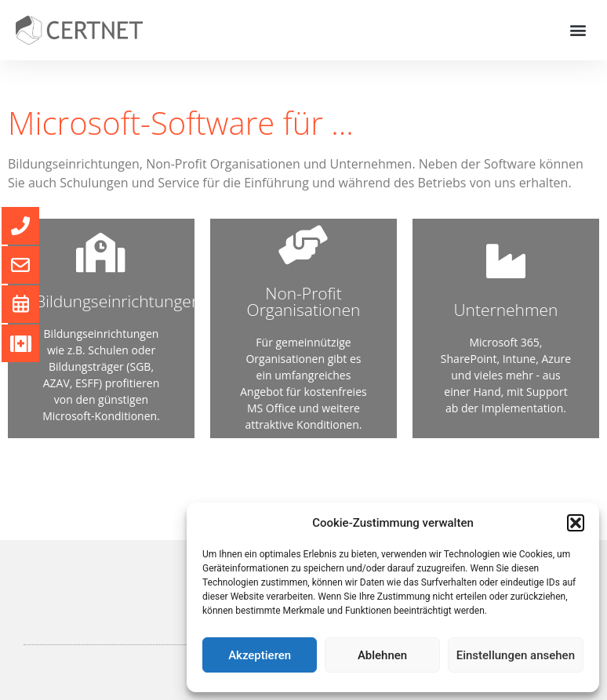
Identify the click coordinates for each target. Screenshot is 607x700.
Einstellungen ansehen (516, 655)
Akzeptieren (260, 655)
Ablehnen (382, 655)
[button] (576, 523)
